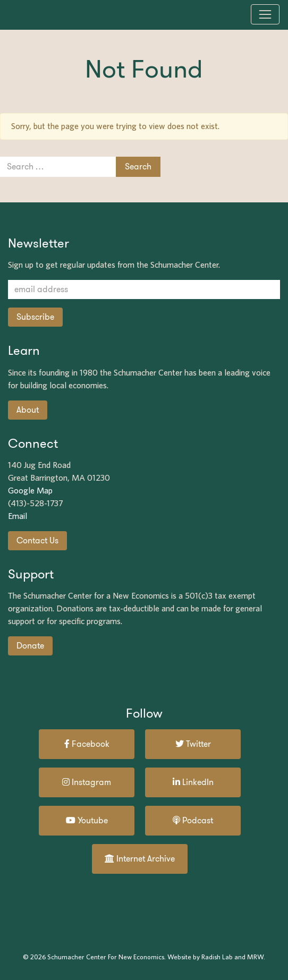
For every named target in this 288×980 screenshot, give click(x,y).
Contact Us (37, 540)
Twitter (193, 744)
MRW (255, 957)
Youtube (87, 820)
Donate (30, 646)
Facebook (87, 744)
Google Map (30, 491)
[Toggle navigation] (265, 14)
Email (18, 516)
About (28, 410)
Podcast (193, 820)
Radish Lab (217, 957)
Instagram (87, 782)
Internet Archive (140, 859)
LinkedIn (193, 782)
